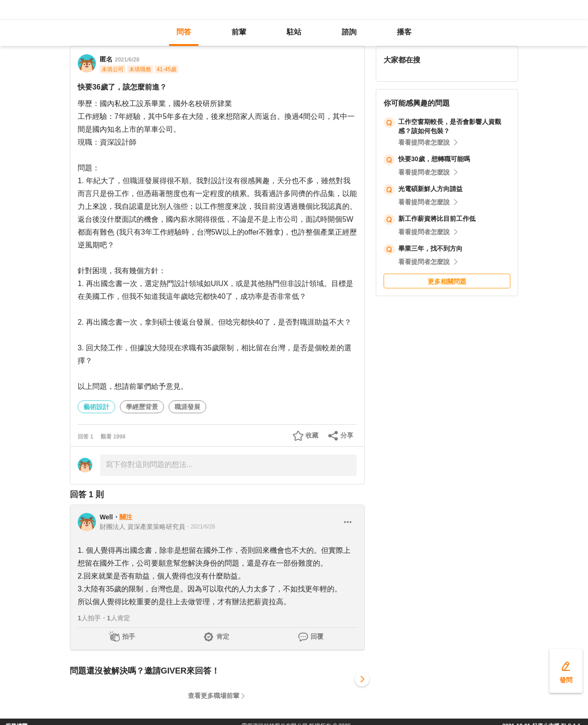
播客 (404, 32)
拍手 (129, 636)
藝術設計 (96, 407)
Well (106, 517)
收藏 (312, 435)
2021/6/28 (127, 60)
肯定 (223, 636)
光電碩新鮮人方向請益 (430, 189)
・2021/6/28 (200, 527)
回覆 (317, 636)
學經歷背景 (142, 407)
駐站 (294, 32)
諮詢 (349, 32)
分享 (347, 435)
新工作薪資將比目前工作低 (437, 219)
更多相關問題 (447, 281)
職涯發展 (187, 407)
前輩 (239, 32)
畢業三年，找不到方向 (430, 248)
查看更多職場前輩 (214, 696)
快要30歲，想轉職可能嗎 (434, 159)
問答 (184, 32)
